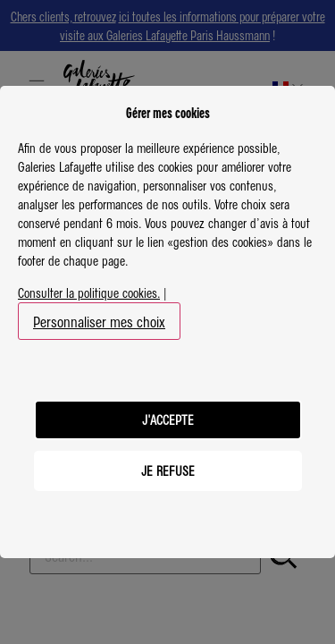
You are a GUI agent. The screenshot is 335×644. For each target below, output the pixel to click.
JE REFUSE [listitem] (168, 470)
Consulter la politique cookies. (89, 292)
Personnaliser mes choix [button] (99, 321)
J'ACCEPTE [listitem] (168, 419)
